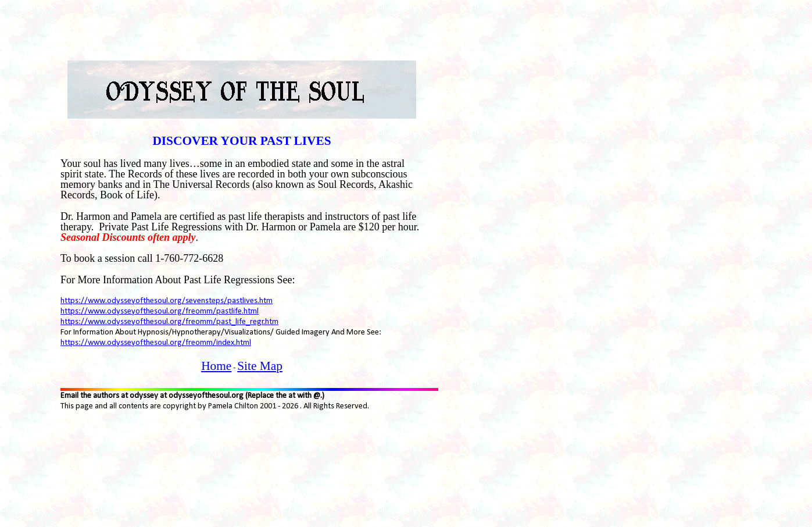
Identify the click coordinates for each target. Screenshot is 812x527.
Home (216, 366)
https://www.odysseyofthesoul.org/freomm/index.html (156, 343)
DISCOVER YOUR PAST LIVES (242, 141)
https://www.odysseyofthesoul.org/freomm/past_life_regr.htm (169, 322)
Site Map (260, 366)
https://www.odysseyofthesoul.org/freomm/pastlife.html (160, 311)
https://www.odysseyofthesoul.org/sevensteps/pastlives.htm (167, 301)
